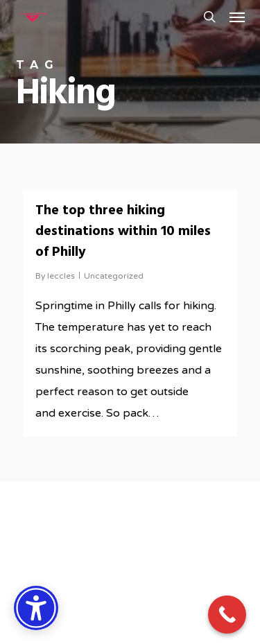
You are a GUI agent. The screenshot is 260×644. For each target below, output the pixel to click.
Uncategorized (114, 276)
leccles (61, 276)
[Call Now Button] (227, 615)
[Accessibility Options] (36, 608)
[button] (237, 17)
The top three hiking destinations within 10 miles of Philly (123, 232)
